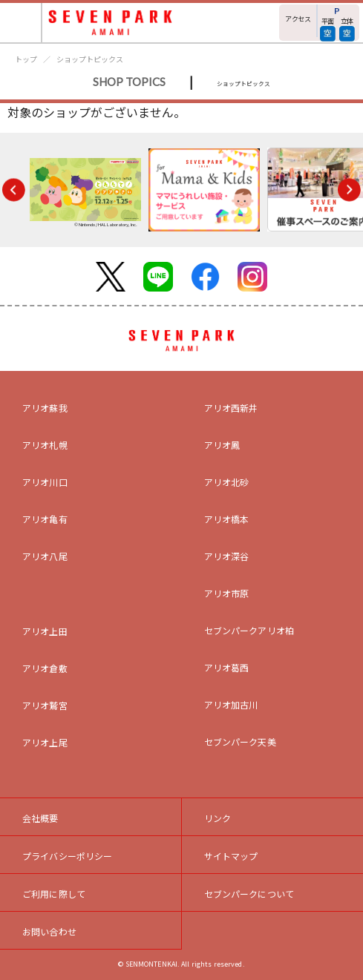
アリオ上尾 (45, 742)
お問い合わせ (49, 931)
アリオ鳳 (222, 445)
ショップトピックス (90, 59)
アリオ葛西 (227, 667)
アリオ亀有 (45, 519)
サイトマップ (231, 856)
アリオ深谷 (227, 556)
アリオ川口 (45, 482)
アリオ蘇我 (45, 408)
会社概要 (40, 818)
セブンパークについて (249, 894)
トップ (26, 59)
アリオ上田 (45, 631)
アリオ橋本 (227, 519)
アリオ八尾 (45, 556)
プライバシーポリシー (68, 856)
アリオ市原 (227, 593)
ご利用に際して (54, 894)
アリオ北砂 (227, 482)
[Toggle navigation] (21, 23)
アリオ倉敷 (45, 668)
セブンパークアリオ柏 (249, 630)
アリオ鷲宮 (45, 705)
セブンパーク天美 (240, 741)
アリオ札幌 (45, 445)
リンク (218, 818)
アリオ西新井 (231, 408)
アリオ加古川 (231, 704)
